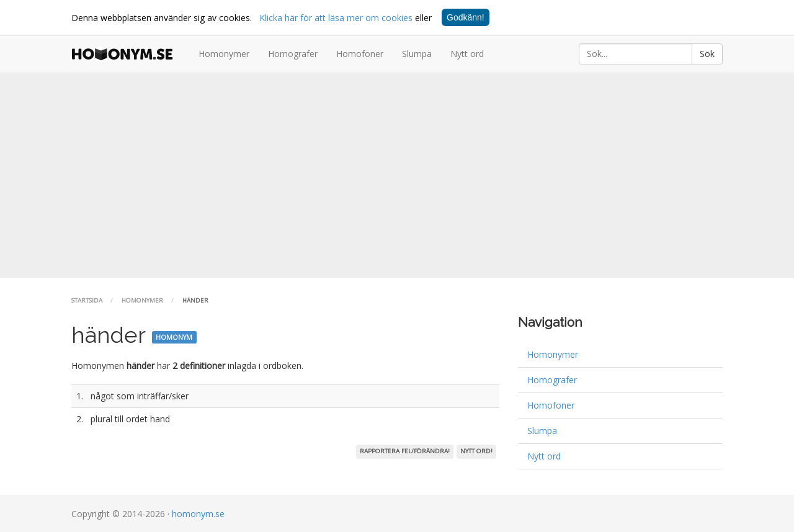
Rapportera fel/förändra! (405, 451)
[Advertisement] (397, 175)
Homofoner (360, 54)
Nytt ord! (476, 451)
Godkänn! (466, 17)
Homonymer (224, 54)
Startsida (87, 300)
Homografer (293, 54)
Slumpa (417, 54)
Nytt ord (467, 54)
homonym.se (198, 514)
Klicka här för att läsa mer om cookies (336, 18)
